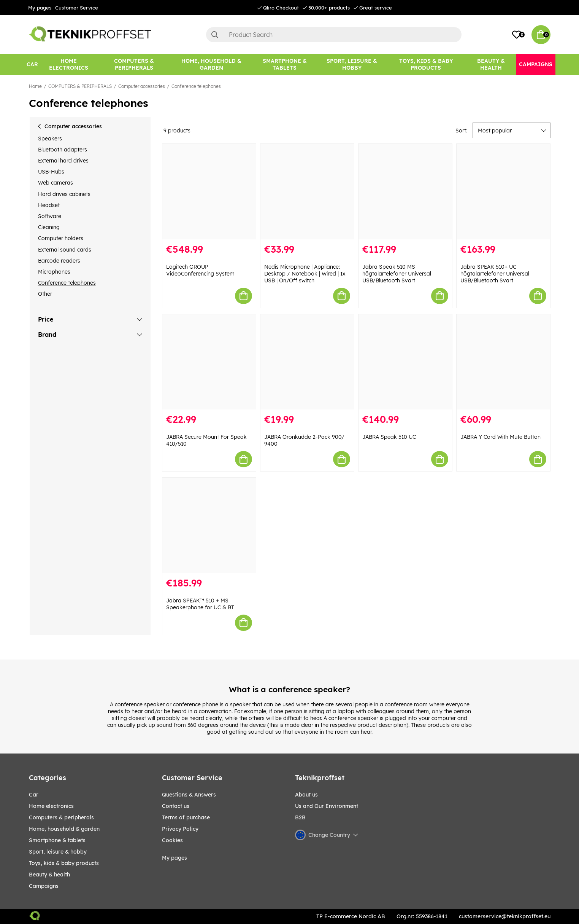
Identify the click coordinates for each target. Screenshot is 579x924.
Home (35, 86)
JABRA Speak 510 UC (389, 437)
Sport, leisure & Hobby (58, 852)
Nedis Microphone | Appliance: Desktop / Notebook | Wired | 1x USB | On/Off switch (305, 274)
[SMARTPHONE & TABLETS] (284, 65)
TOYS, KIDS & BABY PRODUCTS (64, 863)
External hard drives (63, 161)
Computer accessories (142, 86)
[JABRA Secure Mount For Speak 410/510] (209, 362)
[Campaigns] (536, 65)
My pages (40, 8)
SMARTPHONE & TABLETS (57, 840)
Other (45, 294)
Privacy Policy (180, 829)
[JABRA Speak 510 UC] (405, 362)
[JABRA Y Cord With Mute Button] (503, 362)
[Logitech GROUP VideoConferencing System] (209, 192)
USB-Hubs (51, 172)
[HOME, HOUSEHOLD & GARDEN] (211, 65)
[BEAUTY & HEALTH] (491, 65)
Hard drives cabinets (64, 194)
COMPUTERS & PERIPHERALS (80, 86)
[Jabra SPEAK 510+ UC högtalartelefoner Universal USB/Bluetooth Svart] (503, 192)
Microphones (54, 272)
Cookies (172, 840)
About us (306, 795)
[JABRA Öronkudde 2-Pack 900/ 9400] (307, 362)
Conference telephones (196, 86)
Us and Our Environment (327, 806)
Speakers (50, 139)
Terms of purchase (186, 817)
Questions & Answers (189, 795)
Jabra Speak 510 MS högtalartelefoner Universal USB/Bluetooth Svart (397, 274)
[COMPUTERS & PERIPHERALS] (134, 65)
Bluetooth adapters (63, 150)
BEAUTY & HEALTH (49, 875)
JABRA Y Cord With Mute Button (500, 437)
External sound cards (65, 250)
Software (50, 216)
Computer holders (61, 238)
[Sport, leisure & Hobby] (352, 65)
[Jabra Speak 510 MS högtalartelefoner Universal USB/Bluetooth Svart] (405, 192)
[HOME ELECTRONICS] (69, 65)
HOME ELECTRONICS (51, 806)
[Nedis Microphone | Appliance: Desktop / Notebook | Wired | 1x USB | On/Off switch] (307, 192)
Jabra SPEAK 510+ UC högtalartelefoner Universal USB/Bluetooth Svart (495, 274)
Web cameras (56, 183)
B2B (300, 817)
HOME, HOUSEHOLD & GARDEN (64, 829)
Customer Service (77, 8)
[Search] (334, 35)
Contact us (176, 806)
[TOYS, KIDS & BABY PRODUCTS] (426, 65)
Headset (49, 205)
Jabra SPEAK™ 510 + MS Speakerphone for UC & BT (200, 604)
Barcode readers (59, 261)
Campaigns (44, 886)
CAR (34, 795)
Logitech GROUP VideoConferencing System (200, 270)
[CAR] (32, 65)
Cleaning (49, 227)
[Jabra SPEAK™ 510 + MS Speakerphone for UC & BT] (209, 525)
